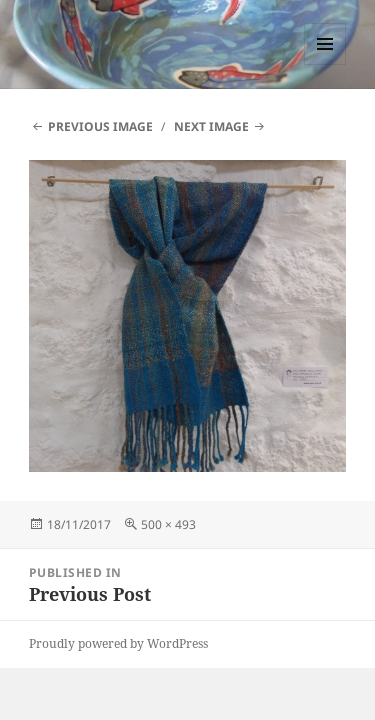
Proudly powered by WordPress (118, 643)
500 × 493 (168, 524)
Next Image (211, 126)
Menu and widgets (325, 64)
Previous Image (100, 126)
